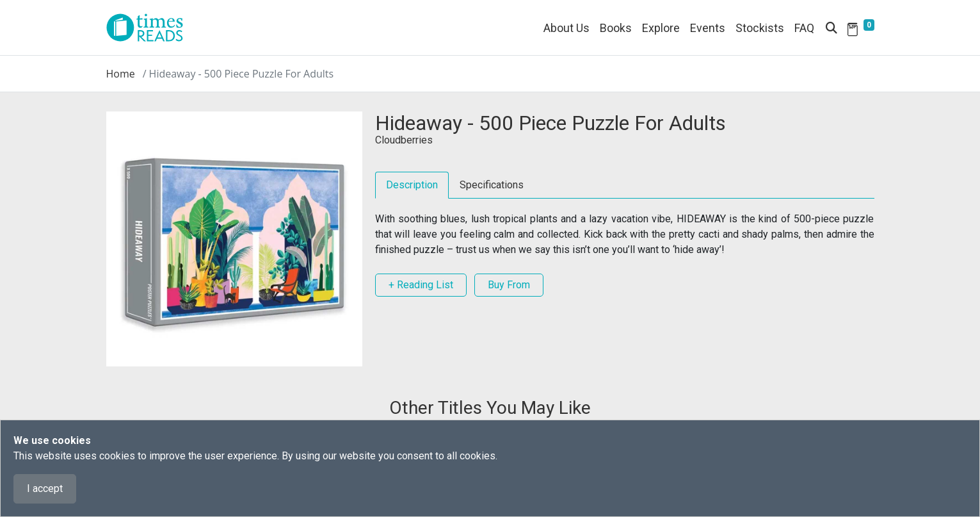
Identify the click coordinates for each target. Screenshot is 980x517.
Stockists (760, 28)
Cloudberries (404, 140)
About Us (566, 28)
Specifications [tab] (492, 185)
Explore (661, 28)
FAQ (804, 28)
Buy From (509, 285)
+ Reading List (421, 285)
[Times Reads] (150, 28)
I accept (45, 488)
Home (121, 74)
